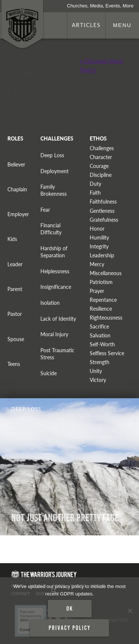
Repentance (103, 300)
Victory (98, 380)
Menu (122, 25)
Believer (16, 164)
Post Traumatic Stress (57, 354)
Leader (15, 264)
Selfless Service (107, 353)
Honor (97, 229)
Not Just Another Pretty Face (65, 518)
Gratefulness (104, 220)
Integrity (99, 246)
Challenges (102, 148)
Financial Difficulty (51, 229)
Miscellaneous (106, 273)
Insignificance (56, 287)
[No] (130, 611)
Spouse (16, 339)
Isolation (50, 303)
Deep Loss (52, 155)
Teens (14, 364)
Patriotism (101, 282)
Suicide (49, 373)
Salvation (100, 335)
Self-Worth (102, 344)
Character (101, 157)
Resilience (101, 309)
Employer (18, 214)
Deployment (54, 171)
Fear (45, 210)
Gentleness (102, 211)
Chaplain (17, 189)
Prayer (97, 291)
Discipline (101, 175)
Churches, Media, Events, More (100, 6)
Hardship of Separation (54, 252)
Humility (99, 237)
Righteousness (106, 318)
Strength (100, 362)
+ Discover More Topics (101, 65)
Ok (70, 608)
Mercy (97, 264)
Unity (96, 371)
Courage (99, 166)
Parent (15, 289)
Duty (95, 184)
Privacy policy (69, 628)
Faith (95, 193)
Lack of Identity (58, 319)
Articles (86, 25)
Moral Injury (54, 334)
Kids (12, 239)
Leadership (102, 255)
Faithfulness (103, 202)
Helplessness (55, 271)
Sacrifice (99, 326)
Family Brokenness (54, 190)
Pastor (15, 314)
